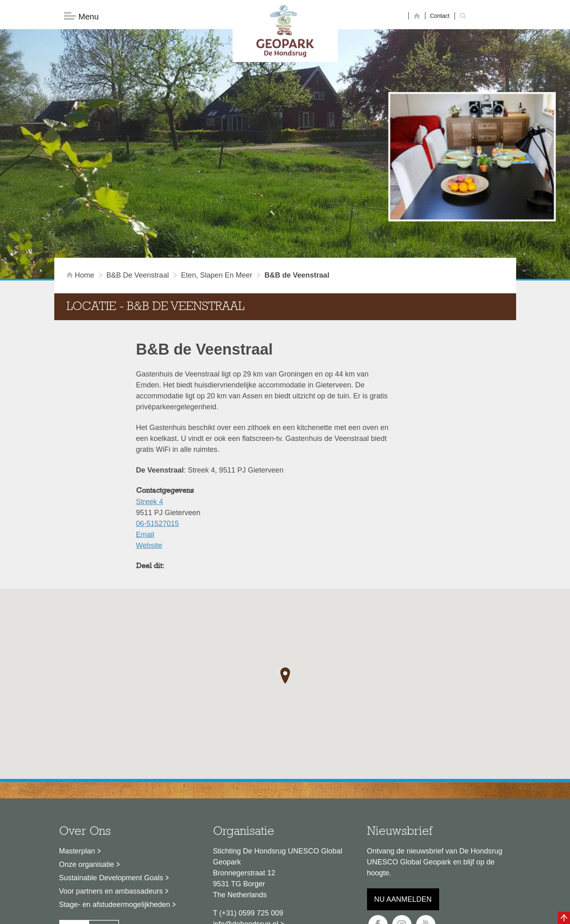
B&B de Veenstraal (138, 201)
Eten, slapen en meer (217, 201)
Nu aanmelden (403, 825)
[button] (285, 601)
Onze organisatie (87, 790)
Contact (440, 16)
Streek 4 (150, 427)
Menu (81, 16)
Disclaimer (208, 914)
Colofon (238, 914)
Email (145, 460)
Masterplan (77, 776)
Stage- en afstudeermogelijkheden (115, 830)
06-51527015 (158, 449)
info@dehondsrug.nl (246, 849)
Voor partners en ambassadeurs (111, 817)
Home (81, 201)
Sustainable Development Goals (111, 803)
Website (149, 471)
